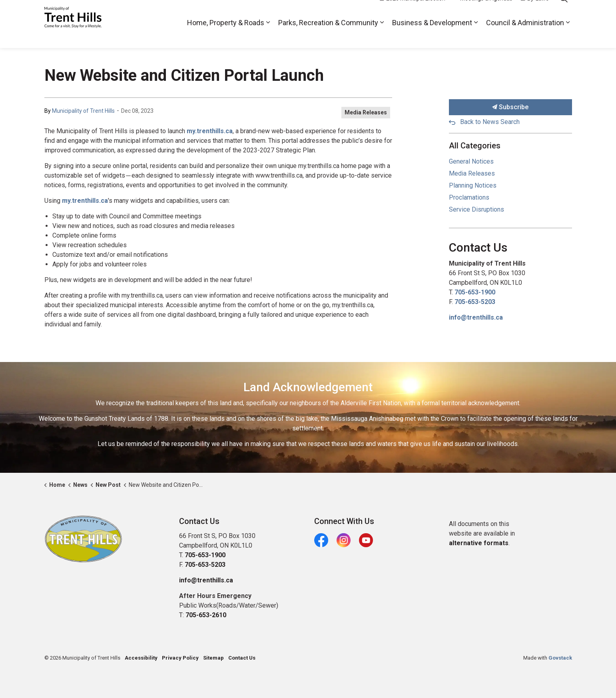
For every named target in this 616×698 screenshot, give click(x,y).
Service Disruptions (476, 209)
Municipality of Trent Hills (83, 111)
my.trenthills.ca (210, 131)
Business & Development (432, 36)
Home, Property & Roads (226, 36)
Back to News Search (490, 122)
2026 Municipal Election (413, 12)
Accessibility (141, 658)
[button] (83, 539)
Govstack (560, 658)
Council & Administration (525, 36)
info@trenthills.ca (476, 317)
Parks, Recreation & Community (328, 36)
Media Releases (366, 112)
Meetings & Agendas (483, 12)
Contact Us (242, 658)
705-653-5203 (475, 302)
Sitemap (213, 658)
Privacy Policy (180, 658)
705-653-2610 (206, 615)
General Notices (471, 161)
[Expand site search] (564, 12)
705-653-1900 (475, 292)
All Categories (475, 146)
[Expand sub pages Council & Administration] (568, 36)
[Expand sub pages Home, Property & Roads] (268, 36)
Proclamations (469, 197)
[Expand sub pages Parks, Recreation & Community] (382, 36)
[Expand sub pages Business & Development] (476, 36)
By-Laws (535, 12)
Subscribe (510, 107)
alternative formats (479, 543)
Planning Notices (473, 185)
